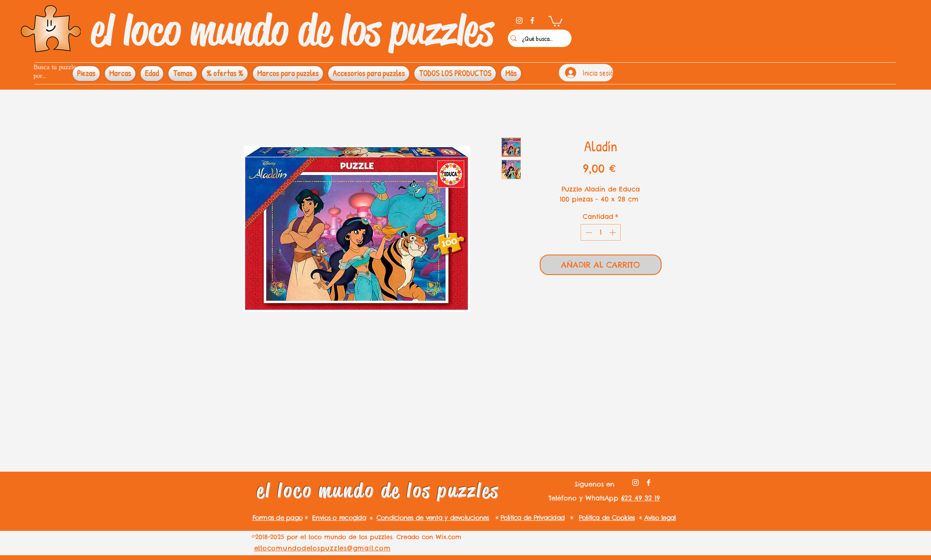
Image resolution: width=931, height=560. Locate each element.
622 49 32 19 (640, 498)
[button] (555, 21)
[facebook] (532, 20)
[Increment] (613, 233)
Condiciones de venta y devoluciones (433, 518)
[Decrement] (588, 233)
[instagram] (519, 20)
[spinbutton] (600, 233)
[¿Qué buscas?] (538, 38)
